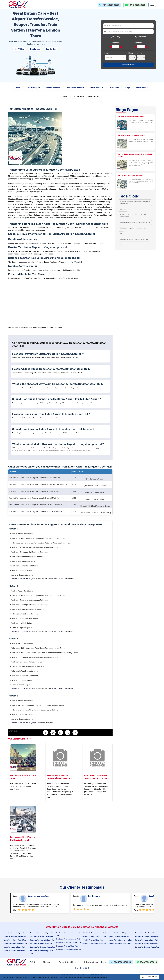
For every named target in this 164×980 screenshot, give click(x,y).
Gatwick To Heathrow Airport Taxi (94, 936)
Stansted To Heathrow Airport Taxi (147, 947)
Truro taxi (123, 209)
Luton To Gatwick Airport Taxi (15, 951)
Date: (107, 53)
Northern (71, 579)
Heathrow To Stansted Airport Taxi (69, 942)
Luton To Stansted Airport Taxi (15, 933)
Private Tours (114, 88)
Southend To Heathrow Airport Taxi (43, 947)
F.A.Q (32, 962)
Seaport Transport (53, 88)
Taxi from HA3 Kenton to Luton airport (131, 175)
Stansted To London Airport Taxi (146, 940)
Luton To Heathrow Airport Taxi (15, 936)
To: (108, 31)
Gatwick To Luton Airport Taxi (93, 940)
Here (60, 328)
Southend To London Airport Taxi (42, 933)
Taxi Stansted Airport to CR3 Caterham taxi (133, 228)
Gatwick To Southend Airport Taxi (94, 944)
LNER (60, 579)
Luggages (139, 42)
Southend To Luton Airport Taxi (41, 944)
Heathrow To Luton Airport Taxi (67, 946)
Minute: (141, 56)
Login (152, 5)
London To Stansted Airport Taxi (120, 933)
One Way (117, 37)
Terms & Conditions (67, 962)
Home (18, 88)
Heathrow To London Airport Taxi (68, 939)
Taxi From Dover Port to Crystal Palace (131, 135)
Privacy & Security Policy (95, 962)
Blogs (128, 88)
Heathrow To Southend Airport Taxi (69, 950)
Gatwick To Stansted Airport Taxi (94, 933)
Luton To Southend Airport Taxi (15, 940)
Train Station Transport (75, 88)
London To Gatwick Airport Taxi (120, 944)
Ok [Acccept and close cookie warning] (143, 977)
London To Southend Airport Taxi (120, 940)
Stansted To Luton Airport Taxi (146, 933)
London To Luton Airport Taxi (119, 936)
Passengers (114, 42)
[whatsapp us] (135, 5)
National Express (46, 723)
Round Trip (142, 37)
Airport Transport (33, 88)
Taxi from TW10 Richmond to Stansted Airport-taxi (135, 222)
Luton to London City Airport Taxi (16, 944)
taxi (121, 234)
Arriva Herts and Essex (44, 579)
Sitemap (47, 962)
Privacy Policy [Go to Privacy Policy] (153, 977)
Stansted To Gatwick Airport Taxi (146, 944)
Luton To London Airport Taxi (14, 947)
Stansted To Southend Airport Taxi (147, 936)
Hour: (132, 56)
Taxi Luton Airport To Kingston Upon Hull (86, 97)
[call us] (110, 5)
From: (109, 25)
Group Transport (96, 88)
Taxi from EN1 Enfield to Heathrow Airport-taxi (134, 239)
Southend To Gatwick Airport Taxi (42, 936)
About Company (142, 88)
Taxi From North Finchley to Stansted (130, 117)
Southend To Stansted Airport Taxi (42, 940)
